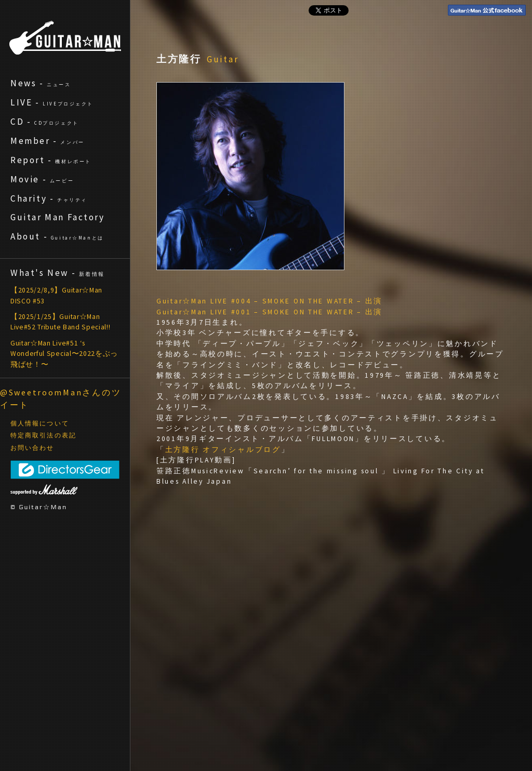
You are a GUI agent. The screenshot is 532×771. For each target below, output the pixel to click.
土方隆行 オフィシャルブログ (223, 450)
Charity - (49, 198)
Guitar (223, 59)
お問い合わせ (32, 448)
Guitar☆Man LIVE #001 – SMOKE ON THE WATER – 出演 (269, 312)
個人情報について (40, 423)
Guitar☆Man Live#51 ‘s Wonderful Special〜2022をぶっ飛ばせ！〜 (64, 354)
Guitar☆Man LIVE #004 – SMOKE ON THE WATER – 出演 (269, 301)
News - (41, 83)
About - (57, 236)
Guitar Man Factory (58, 217)
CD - (45, 122)
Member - (48, 141)
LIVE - (52, 102)
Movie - (42, 179)
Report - (51, 160)
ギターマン (65, 38)
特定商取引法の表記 (43, 435)
